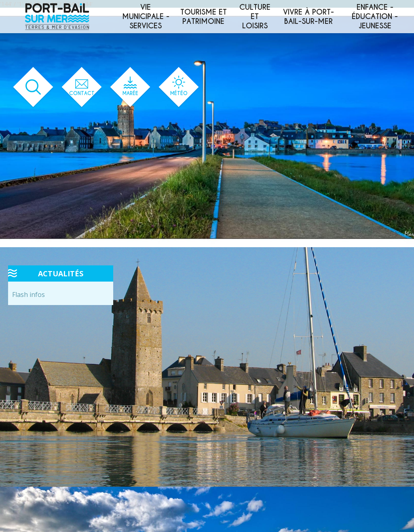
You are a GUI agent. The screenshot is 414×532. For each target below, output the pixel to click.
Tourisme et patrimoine (204, 17)
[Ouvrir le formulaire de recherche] (31, 87)
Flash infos (29, 295)
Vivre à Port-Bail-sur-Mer (308, 17)
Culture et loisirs (255, 16)
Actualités (61, 273)
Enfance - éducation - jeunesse (375, 16)
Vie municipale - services (146, 16)
